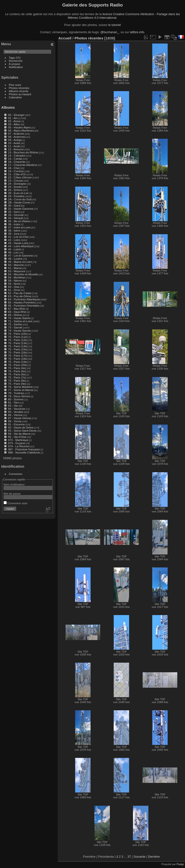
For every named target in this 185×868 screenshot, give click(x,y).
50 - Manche (16, 265)
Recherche (16, 61)
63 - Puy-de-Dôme (20, 296)
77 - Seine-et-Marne (21, 390)
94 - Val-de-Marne (19, 434)
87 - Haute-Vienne (19, 418)
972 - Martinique (18, 440)
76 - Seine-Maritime (20, 387)
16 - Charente (17, 162)
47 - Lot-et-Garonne (20, 255)
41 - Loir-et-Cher (18, 237)
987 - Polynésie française (24, 449)
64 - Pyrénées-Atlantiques (24, 299)
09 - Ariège (15, 140)
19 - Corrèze (16, 171)
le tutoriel (114, 25)
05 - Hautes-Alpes (19, 127)
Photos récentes (19, 88)
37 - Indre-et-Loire (19, 227)
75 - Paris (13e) (18, 343)
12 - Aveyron (16, 149)
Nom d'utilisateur (14, 484)
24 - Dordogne (17, 184)
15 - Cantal (15, 159)
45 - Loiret (14, 249)
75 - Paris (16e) (18, 352)
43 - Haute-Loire (18, 243)
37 (129, 857)
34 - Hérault (15, 218)
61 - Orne (14, 290)
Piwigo (180, 864)
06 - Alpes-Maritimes (21, 130)
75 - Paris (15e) (18, 349)
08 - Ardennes (17, 137)
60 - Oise (14, 287)
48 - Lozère (15, 259)
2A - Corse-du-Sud (20, 199)
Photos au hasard (20, 94)
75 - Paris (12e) (18, 340)
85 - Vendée (16, 412)
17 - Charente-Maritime (23, 165)
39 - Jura (13, 234)
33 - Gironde (16, 215)
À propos (15, 64)
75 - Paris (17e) (18, 355)
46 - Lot (13, 252)
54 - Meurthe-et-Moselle (23, 274)
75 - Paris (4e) (17, 368)
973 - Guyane (17, 443)
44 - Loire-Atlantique (21, 246)
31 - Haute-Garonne (21, 209)
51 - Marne (15, 268)
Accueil (65, 38)
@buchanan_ (110, 32)
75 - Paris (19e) (18, 362)
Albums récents (19, 91)
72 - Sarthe (15, 324)
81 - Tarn (13, 402)
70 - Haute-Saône (19, 318)
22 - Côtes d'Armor (20, 177)
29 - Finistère (16, 196)
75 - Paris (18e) (18, 359)
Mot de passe (12, 494)
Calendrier (15, 97)
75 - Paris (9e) (17, 384)
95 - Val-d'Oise (17, 437)
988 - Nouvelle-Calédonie (24, 452)
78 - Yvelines (16, 393)
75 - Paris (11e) (18, 337)
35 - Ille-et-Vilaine (19, 221)
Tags (12, 58)
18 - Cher (14, 168)
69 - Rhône (15, 315)
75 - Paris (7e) (17, 377)
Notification (16, 67)
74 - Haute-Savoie (19, 330)
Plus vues (15, 85)
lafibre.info (137, 32)
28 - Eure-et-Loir (18, 193)
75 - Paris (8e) (17, 381)
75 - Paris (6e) (17, 374)
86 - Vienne (15, 415)
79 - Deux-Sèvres (19, 396)
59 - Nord (14, 284)
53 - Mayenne (17, 271)
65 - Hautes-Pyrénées (22, 302)
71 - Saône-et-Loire (20, 321)
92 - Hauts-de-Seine (21, 427)
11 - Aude (14, 146)
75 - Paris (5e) (17, 371)
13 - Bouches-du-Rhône (23, 152)
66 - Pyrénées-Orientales (24, 305)
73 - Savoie (15, 327)
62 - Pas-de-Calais (20, 293)
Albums (8, 107)
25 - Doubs (15, 187)
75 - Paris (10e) (18, 334)
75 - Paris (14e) (18, 346)
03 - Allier (14, 124)
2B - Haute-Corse (19, 202)
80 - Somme (16, 399)
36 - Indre (14, 224)
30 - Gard (14, 205)
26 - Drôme (15, 190)
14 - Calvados (17, 155)
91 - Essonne (16, 424)
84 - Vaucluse (17, 409)
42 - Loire (14, 240)
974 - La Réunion (19, 446)
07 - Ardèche (16, 134)
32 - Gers (14, 212)
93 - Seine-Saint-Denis (22, 431)
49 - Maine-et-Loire (20, 262)
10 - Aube (14, 143)
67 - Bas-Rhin (17, 309)
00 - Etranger (16, 115)
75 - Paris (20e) (18, 365)
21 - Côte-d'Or (17, 174)
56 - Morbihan (17, 277)
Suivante (139, 857)
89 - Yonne (15, 421)
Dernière (154, 857)
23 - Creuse (15, 180)
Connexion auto (16, 503)
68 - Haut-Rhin (17, 312)
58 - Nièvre (15, 280)
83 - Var (13, 406)
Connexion (16, 474)
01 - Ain (13, 118)
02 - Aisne (14, 121)
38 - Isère (14, 230)
